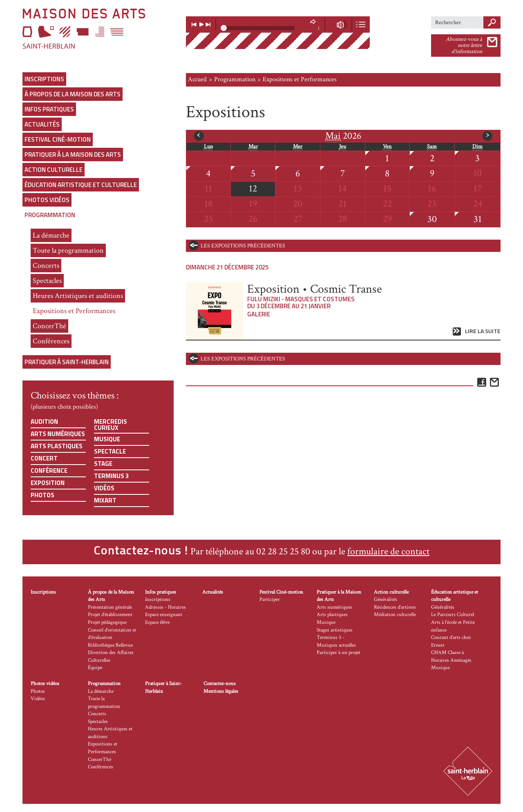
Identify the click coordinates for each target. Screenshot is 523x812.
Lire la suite (483, 331)
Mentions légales (221, 691)
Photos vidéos (47, 200)
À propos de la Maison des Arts (73, 94)
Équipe (95, 668)
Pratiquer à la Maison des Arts (73, 155)
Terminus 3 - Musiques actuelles (336, 641)
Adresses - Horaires (165, 607)
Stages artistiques (335, 630)
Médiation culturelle (395, 615)
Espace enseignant (164, 615)
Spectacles (47, 281)
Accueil (197, 79)
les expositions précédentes (243, 246)
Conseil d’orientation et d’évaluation (112, 634)
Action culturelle (54, 170)
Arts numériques (58, 434)
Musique (107, 439)
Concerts (46, 266)
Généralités (386, 600)
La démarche (51, 235)
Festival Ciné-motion (58, 139)
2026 (343, 136)
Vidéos (104, 488)
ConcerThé (49, 326)
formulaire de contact (388, 551)
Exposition (48, 483)
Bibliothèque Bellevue (110, 645)
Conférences (51, 341)
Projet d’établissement (110, 615)
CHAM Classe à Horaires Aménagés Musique (451, 660)
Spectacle (110, 451)
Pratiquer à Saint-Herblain (67, 362)
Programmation (50, 215)
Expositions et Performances (74, 311)
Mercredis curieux (111, 425)
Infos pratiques (49, 109)
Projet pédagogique (107, 622)
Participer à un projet (339, 653)
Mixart (105, 500)
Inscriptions (44, 79)
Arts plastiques (57, 446)
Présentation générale (110, 607)
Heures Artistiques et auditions (78, 296)
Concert (44, 458)
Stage (103, 464)
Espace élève (157, 622)
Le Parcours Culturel (453, 615)
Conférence (49, 471)
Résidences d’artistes (395, 607)
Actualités (42, 124)
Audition (44, 422)
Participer (270, 600)
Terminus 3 (111, 476)
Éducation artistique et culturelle (81, 185)
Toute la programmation (68, 250)
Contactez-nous (220, 684)
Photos (42, 495)
